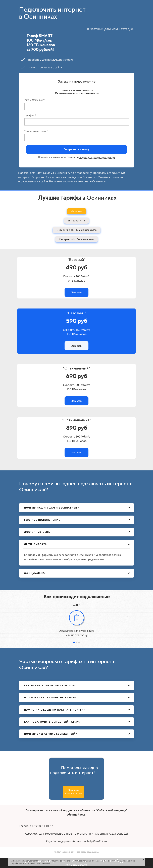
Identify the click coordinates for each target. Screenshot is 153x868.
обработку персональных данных (97, 157)
